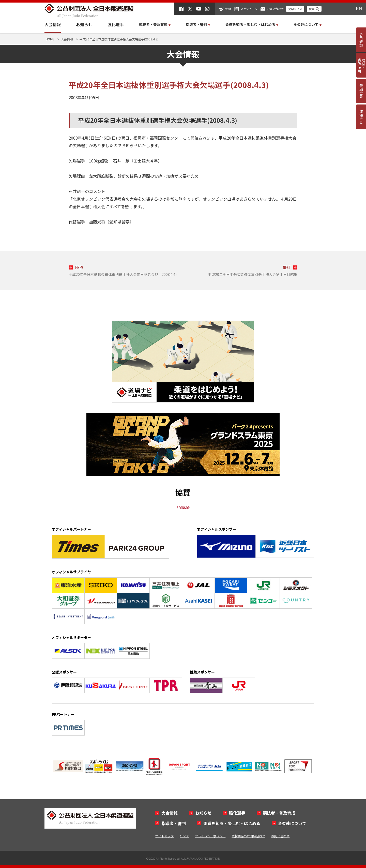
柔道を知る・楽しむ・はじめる (232, 823)
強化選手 (116, 24)
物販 (228, 9)
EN (359, 8)
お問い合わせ (275, 9)
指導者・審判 (174, 823)
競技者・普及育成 (279, 813)
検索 (312, 9)
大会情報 (53, 24)
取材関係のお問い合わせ (248, 836)
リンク (184, 836)
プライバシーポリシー (210, 836)
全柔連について (292, 823)
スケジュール (249, 9)
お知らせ (84, 24)
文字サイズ (295, 9)
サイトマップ (164, 836)
